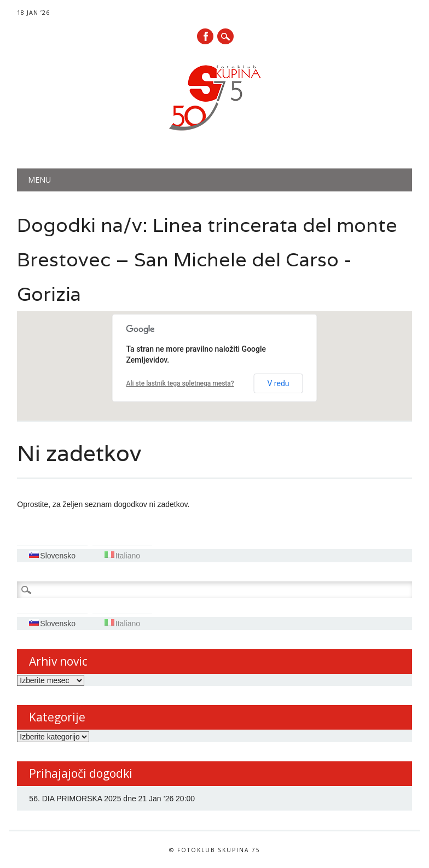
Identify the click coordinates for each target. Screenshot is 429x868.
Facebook (205, 36)
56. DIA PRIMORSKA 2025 (75, 799)
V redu (278, 383)
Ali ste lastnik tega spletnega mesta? (180, 383)
